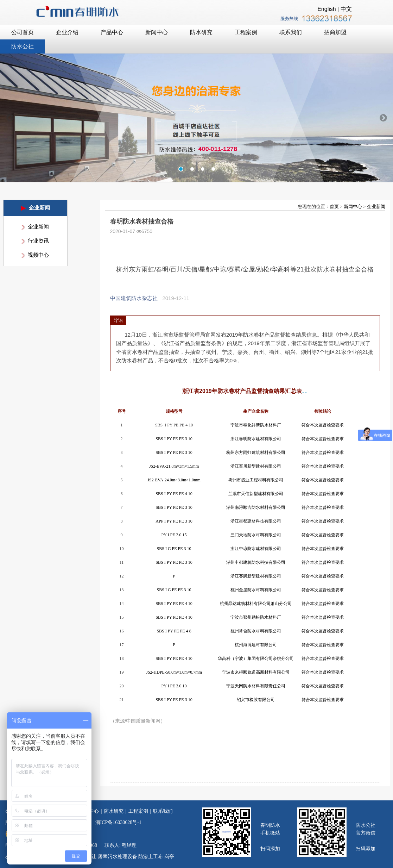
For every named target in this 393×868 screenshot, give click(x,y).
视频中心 (38, 255)
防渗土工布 (151, 857)
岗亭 (169, 857)
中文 (346, 9)
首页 (334, 207)
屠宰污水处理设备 (118, 857)
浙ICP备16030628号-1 (118, 822)
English (327, 9)
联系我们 (163, 811)
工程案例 (138, 811)
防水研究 (114, 811)
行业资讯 (38, 241)
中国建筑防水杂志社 (134, 298)
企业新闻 (38, 227)
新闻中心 (353, 207)
